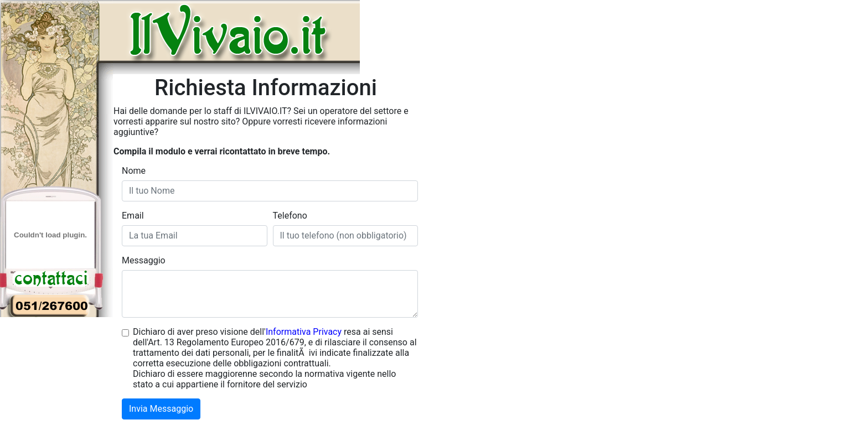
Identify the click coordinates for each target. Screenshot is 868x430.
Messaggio (144, 260)
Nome (134, 171)
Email (133, 216)
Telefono (290, 216)
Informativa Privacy (304, 332)
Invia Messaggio (161, 409)
